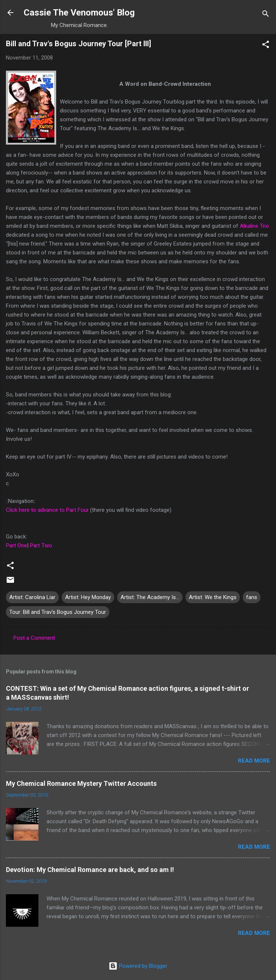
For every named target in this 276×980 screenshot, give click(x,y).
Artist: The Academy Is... (150, 597)
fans (252, 597)
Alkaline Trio (254, 226)
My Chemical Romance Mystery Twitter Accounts (81, 783)
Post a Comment (34, 638)
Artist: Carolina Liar (32, 597)
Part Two (41, 545)
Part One (16, 545)
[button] (266, 46)
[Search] (266, 15)
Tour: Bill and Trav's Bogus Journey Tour (58, 612)
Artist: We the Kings (213, 597)
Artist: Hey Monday (88, 597)
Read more (254, 761)
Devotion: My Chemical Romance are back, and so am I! (90, 870)
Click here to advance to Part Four (47, 510)
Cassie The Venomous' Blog (79, 13)
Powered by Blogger (138, 966)
